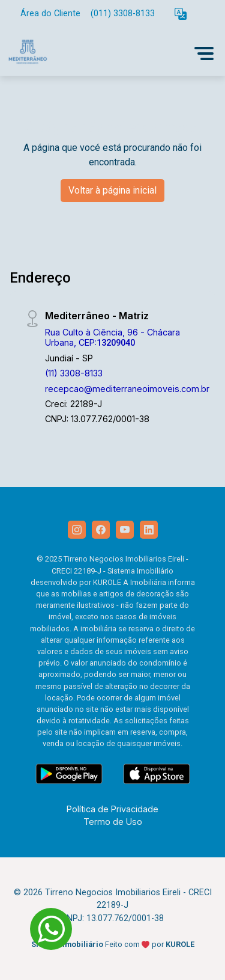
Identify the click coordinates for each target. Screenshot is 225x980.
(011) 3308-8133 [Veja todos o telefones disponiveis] (123, 14)
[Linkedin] (149, 530)
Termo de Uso (113, 822)
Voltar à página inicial (112, 190)
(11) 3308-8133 (74, 373)
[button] (181, 14)
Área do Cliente (50, 14)
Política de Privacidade (112, 809)
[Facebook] (101, 530)
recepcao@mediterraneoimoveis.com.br (127, 389)
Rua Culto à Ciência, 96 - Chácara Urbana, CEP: (112, 337)
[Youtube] (125, 530)
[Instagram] (77, 530)
